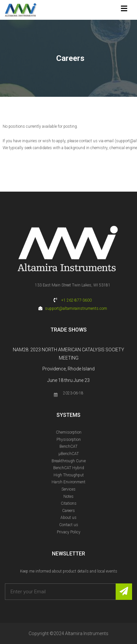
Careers (68, 511)
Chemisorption (69, 432)
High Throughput (69, 475)
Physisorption (69, 440)
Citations (69, 503)
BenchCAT (68, 446)
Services (68, 489)
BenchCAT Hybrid (69, 468)
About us (68, 518)
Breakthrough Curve (69, 461)
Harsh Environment (68, 482)
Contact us (69, 525)
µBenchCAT (69, 454)
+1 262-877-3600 (76, 300)
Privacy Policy (69, 532)
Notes (68, 496)
